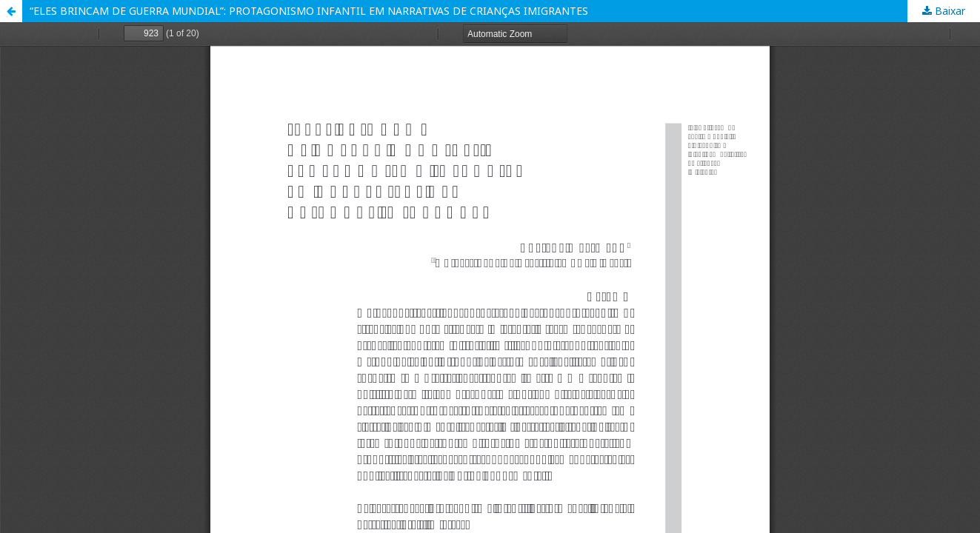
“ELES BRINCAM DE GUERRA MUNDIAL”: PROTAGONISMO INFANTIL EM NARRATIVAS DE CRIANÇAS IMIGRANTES (309, 11)
